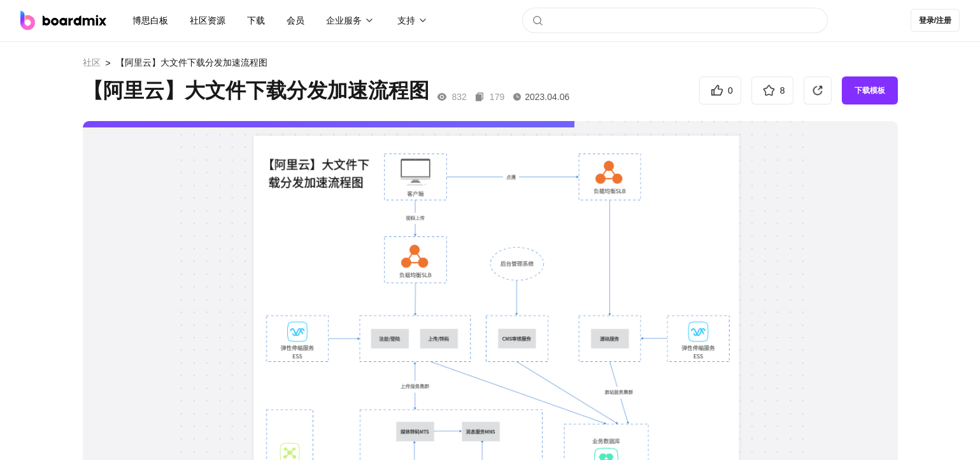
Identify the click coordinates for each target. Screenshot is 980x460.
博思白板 (150, 20)
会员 (295, 20)
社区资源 (208, 20)
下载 (256, 20)
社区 (92, 62)
